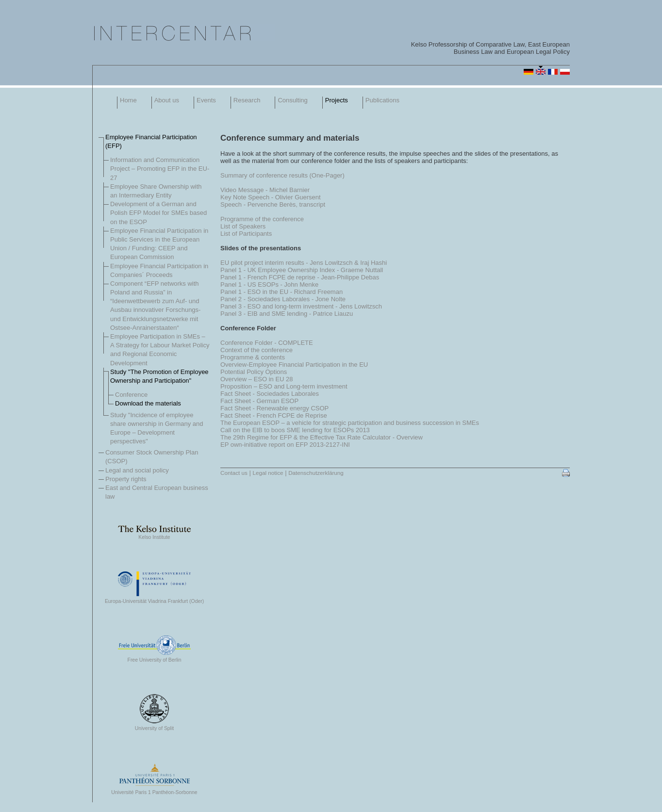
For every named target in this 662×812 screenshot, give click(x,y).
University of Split (154, 726)
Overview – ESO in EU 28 (257, 379)
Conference (131, 395)
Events (206, 100)
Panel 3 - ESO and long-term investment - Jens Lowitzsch (301, 306)
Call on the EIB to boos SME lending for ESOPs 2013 (295, 430)
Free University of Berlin (154, 658)
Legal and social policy (137, 470)
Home (128, 100)
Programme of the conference (262, 219)
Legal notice (268, 473)
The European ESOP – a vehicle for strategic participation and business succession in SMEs (350, 423)
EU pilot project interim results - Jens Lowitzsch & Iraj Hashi (304, 263)
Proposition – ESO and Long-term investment (284, 386)
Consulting (292, 100)
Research (247, 100)
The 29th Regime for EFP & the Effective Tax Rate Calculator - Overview (322, 437)
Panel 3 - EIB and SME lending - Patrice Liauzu (287, 314)
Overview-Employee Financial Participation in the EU (294, 365)
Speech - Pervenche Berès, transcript (273, 204)
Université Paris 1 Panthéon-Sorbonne (154, 790)
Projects (337, 100)
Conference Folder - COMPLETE (267, 343)
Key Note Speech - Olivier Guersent (271, 197)
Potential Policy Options (254, 372)
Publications (382, 100)
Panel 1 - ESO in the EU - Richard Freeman (281, 292)
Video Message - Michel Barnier (265, 190)
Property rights (126, 479)
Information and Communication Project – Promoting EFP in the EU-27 (160, 169)
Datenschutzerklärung (316, 473)
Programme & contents (253, 357)
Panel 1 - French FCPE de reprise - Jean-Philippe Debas (300, 277)
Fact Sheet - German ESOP (259, 401)
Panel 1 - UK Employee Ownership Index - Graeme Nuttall (302, 270)
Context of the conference (257, 350)
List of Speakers (243, 226)
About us (167, 100)
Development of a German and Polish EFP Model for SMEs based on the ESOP (158, 213)
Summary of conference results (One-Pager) (282, 175)
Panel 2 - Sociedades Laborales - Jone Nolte (283, 299)
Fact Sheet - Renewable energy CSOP (274, 408)
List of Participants (246, 234)
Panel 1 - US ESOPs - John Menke (269, 284)
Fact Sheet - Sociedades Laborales (270, 394)
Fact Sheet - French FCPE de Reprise (274, 415)
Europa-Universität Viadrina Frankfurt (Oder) (154, 599)
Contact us (234, 473)
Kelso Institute (154, 535)
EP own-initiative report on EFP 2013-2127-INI (285, 445)
